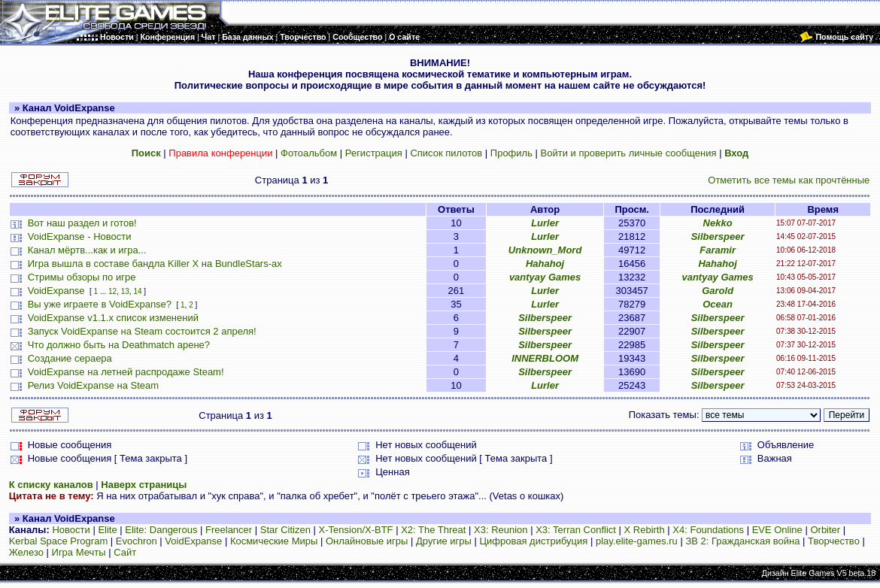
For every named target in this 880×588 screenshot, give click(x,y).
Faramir (718, 250)
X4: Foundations (708, 530)
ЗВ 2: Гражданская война (742, 541)
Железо (26, 552)
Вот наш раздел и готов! (82, 223)
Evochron (137, 541)
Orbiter (825, 530)
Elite (107, 530)
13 (125, 291)
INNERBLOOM (545, 358)
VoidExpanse (56, 291)
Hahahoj (545, 264)
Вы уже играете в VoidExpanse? (100, 304)
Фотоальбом (309, 153)
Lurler (545, 223)
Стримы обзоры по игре (82, 277)
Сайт (125, 552)
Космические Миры (274, 541)
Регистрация (374, 153)
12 (112, 291)
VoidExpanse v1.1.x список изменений (113, 318)
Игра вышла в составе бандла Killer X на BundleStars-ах (155, 264)
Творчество (834, 541)
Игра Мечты (79, 552)
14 (137, 291)
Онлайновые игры (367, 541)
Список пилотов (446, 153)
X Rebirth (645, 530)
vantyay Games (545, 277)
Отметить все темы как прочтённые (789, 180)
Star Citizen (285, 530)
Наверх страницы (144, 485)
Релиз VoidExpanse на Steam (93, 385)
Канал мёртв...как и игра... (87, 250)
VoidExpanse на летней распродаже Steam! (126, 372)
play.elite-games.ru (637, 541)
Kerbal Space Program (59, 541)
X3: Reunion (501, 530)
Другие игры (444, 541)
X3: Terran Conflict (576, 530)
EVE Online (777, 530)
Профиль (511, 153)
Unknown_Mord (545, 250)
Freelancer (229, 530)
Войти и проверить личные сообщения (629, 153)
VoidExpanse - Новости (80, 236)
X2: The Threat (433, 530)
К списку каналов (51, 485)
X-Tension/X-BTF (356, 530)
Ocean (718, 304)
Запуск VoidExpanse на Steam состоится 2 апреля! (142, 331)
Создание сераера (70, 358)
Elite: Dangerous (161, 530)
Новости (71, 530)
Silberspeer (718, 236)
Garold (718, 291)
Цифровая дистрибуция (533, 541)
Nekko (718, 223)
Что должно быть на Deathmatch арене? (119, 345)
